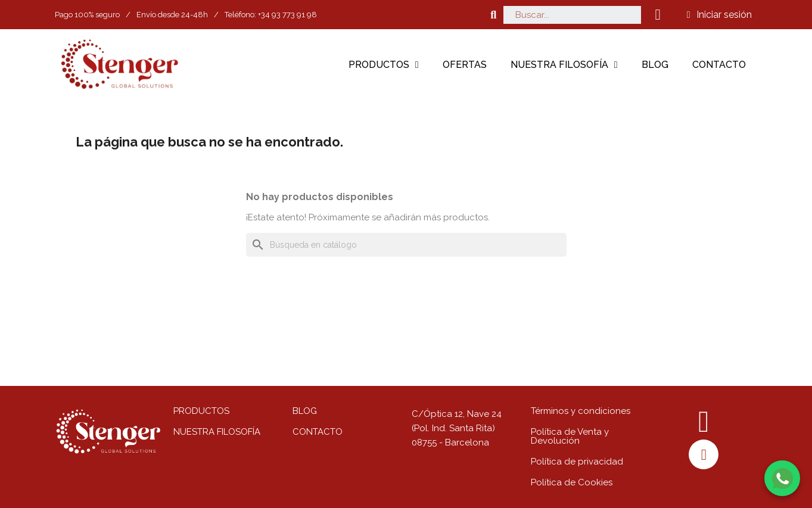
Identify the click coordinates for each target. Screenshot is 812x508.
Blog (655, 65)
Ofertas (465, 65)
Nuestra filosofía (564, 65)
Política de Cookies (572, 482)
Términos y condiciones (581, 411)
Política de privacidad (577, 462)
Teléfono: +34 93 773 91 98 (271, 15)
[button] (494, 15)
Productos (384, 65)
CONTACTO (318, 432)
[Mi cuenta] (719, 15)
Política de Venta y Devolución (570, 436)
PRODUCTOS (201, 411)
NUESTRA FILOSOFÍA (217, 432)
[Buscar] (406, 245)
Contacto (719, 65)
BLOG (305, 411)
